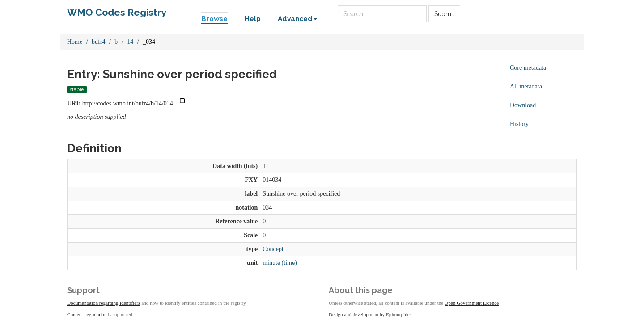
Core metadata (528, 68)
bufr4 (98, 42)
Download (523, 105)
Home (75, 42)
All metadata (526, 86)
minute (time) (280, 263)
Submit (444, 14)
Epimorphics (399, 314)
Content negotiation (87, 314)
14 (130, 42)
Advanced (297, 19)
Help (253, 19)
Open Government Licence (472, 303)
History (519, 124)
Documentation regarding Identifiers (104, 303)
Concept (273, 249)
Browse (214, 19)
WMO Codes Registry (117, 12)
